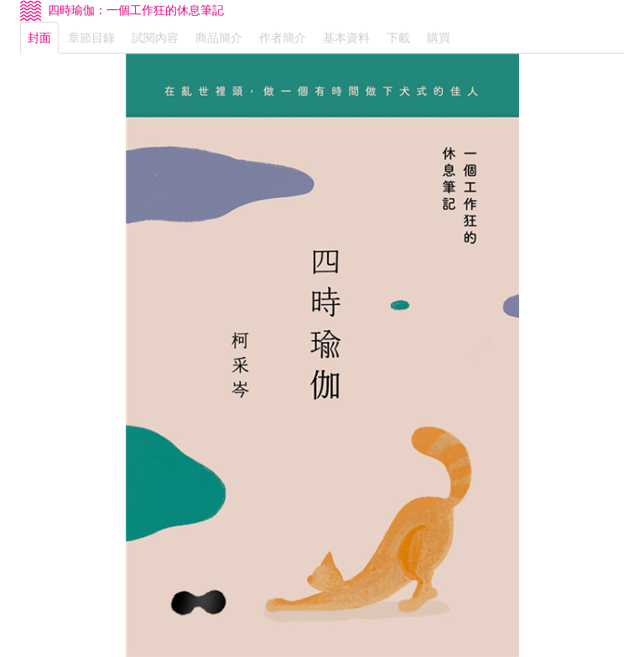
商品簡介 (219, 38)
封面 (39, 38)
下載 (398, 38)
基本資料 (346, 38)
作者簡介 (283, 38)
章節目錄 (91, 38)
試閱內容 (155, 38)
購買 (439, 38)
